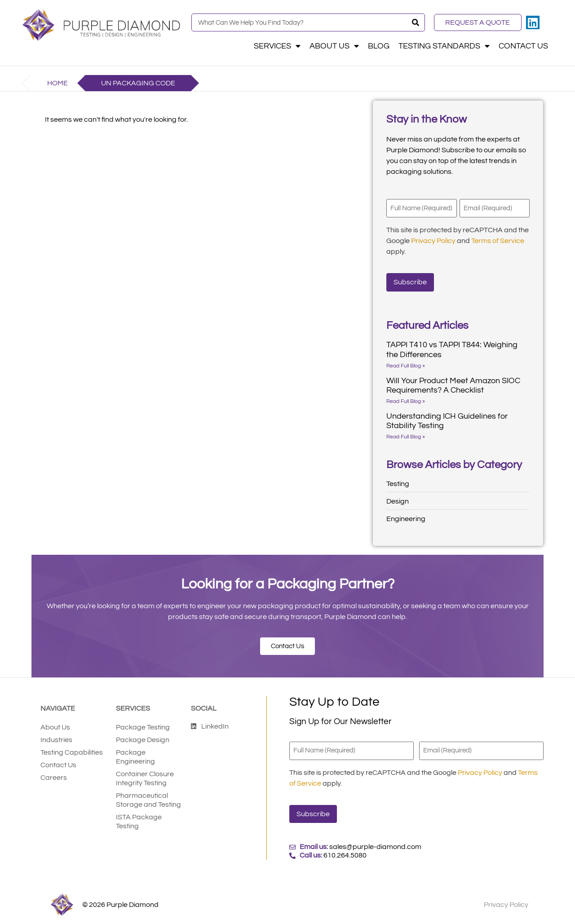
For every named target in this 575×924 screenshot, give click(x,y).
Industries (56, 739)
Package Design (143, 739)
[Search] (416, 22)
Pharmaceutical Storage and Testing (148, 800)
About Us (334, 46)
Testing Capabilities (72, 752)
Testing (398, 483)
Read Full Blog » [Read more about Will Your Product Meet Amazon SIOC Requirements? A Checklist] (406, 400)
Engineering (406, 518)
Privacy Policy (433, 240)
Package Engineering (135, 756)
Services (277, 46)
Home (57, 83)
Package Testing (143, 727)
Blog (379, 46)
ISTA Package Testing (139, 821)
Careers (54, 777)
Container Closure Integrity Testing (145, 778)
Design (398, 500)
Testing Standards (444, 46)
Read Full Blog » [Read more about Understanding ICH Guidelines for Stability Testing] (406, 436)
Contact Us (523, 46)
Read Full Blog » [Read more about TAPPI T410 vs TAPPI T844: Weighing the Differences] (406, 365)
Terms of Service (498, 240)
